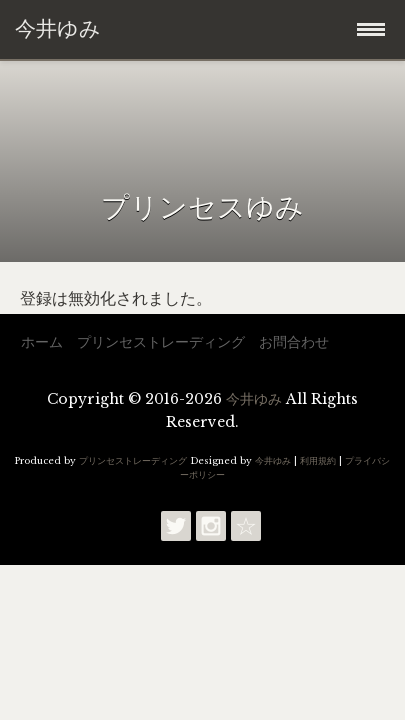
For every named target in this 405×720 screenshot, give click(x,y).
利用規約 (318, 460)
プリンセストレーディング (161, 342)
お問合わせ (294, 342)
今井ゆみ (254, 399)
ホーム (42, 342)
